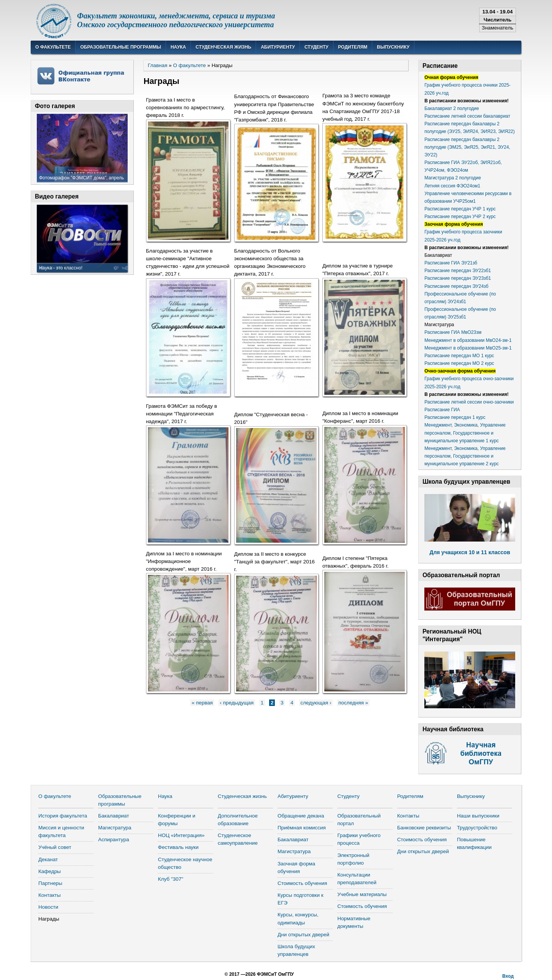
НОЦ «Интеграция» (181, 835)
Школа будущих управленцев (296, 950)
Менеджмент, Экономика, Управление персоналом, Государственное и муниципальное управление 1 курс (465, 433)
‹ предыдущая (237, 703)
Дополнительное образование (238, 820)
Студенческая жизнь (223, 47)
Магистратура (115, 828)
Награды (49, 919)
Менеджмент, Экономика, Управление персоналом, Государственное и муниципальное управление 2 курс (465, 456)
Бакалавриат (114, 816)
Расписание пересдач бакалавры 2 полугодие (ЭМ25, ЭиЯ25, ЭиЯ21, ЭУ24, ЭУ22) (467, 147)
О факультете (53, 47)
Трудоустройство (477, 828)
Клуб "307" (171, 879)
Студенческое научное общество (185, 863)
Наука (178, 47)
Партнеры (50, 883)
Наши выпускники (478, 816)
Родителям (353, 47)
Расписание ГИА (442, 410)
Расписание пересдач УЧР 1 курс (460, 209)
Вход (508, 976)
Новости (48, 907)
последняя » (353, 703)
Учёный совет (55, 847)
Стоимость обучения (302, 883)
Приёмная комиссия (302, 828)
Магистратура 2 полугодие (453, 178)
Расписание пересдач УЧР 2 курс (460, 217)
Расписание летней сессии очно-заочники (469, 402)
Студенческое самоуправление (238, 839)
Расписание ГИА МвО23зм (453, 332)
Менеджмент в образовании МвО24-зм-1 (468, 340)
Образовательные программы (121, 47)
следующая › (316, 703)
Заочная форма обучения (296, 868)
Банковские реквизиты (424, 828)
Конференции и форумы (177, 820)
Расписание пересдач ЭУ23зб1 (458, 278)
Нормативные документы (354, 922)
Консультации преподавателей (357, 879)
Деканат (48, 859)
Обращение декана (301, 816)
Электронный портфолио (353, 859)
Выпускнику (393, 47)
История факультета (63, 816)
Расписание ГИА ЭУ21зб (451, 263)
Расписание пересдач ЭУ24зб (456, 286)
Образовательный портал (359, 820)
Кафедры (50, 871)
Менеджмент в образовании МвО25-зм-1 (468, 348)
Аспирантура (114, 840)
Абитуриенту (278, 47)
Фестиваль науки (178, 847)
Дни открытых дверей (303, 935)
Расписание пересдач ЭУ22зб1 (458, 271)
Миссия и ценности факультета (61, 831)
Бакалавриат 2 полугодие (452, 108)
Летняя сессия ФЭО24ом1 (452, 186)
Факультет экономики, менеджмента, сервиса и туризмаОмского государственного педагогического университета (176, 20)
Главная (157, 65)
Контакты (49, 895)
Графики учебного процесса (359, 839)
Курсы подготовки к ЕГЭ (301, 899)
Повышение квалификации (474, 843)
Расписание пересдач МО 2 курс (459, 363)
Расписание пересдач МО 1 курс (459, 356)
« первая (202, 703)
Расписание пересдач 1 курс (455, 417)
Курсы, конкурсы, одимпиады (298, 918)
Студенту (316, 47)
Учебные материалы (362, 894)
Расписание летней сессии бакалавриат (467, 116)
